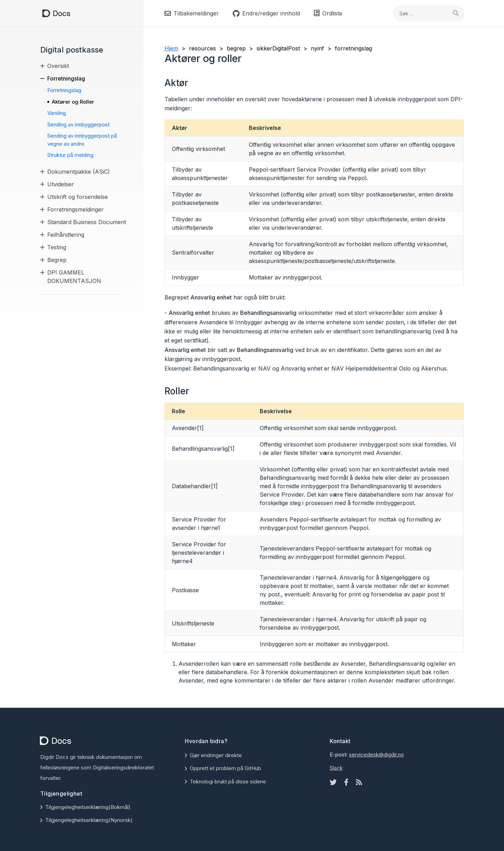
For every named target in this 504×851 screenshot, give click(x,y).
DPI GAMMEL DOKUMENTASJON (74, 277)
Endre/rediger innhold (266, 13)
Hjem (171, 48)
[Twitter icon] (333, 782)
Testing (57, 247)
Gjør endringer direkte (216, 755)
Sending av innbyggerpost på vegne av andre (82, 140)
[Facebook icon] (346, 782)
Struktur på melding (70, 155)
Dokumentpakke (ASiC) (79, 172)
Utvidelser (61, 184)
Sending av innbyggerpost (78, 124)
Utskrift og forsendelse (78, 197)
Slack (336, 768)
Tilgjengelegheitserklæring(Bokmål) (88, 807)
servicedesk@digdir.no (376, 755)
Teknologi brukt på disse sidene (228, 781)
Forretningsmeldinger (75, 209)
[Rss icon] (359, 782)
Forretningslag (66, 78)
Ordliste (328, 13)
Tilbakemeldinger (192, 13)
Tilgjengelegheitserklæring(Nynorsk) (89, 820)
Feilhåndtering (66, 235)
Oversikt (58, 66)
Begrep (57, 260)
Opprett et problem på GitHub (225, 768)
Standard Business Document (87, 222)
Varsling (57, 113)
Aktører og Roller (73, 102)
